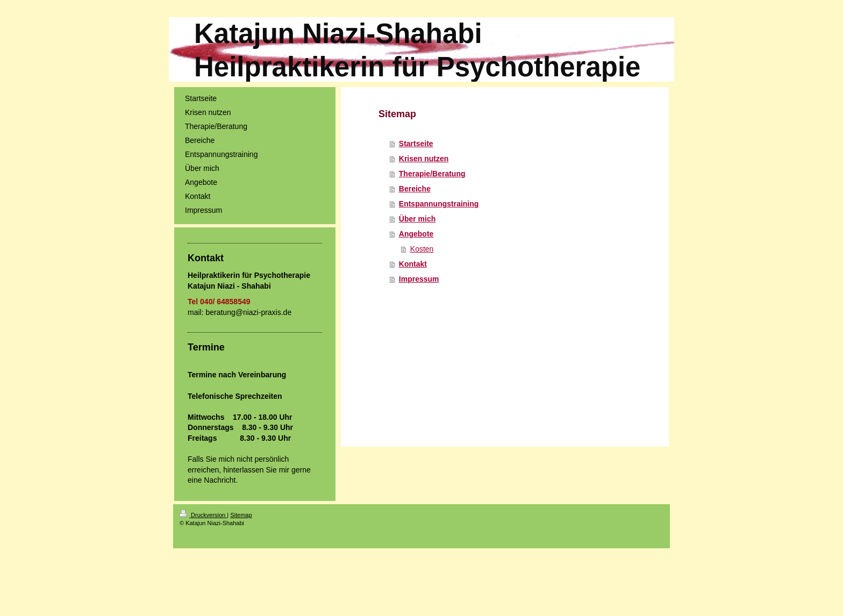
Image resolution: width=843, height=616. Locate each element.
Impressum (419, 279)
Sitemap (241, 515)
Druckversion (203, 515)
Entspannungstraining (439, 204)
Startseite (416, 144)
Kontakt (413, 264)
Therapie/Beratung (432, 174)
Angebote (416, 234)
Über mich (417, 219)
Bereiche (415, 189)
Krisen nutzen (424, 159)
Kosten (422, 249)
